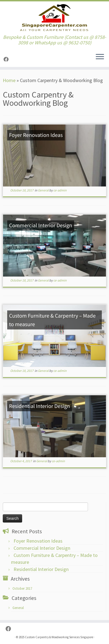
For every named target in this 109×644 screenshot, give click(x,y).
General (44, 190)
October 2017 (22, 588)
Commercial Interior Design (42, 548)
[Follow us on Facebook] (7, 59)
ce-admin (60, 190)
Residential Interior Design (41, 569)
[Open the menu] (100, 57)
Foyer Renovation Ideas (38, 541)
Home (9, 80)
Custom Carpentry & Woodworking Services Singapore (59, 637)
